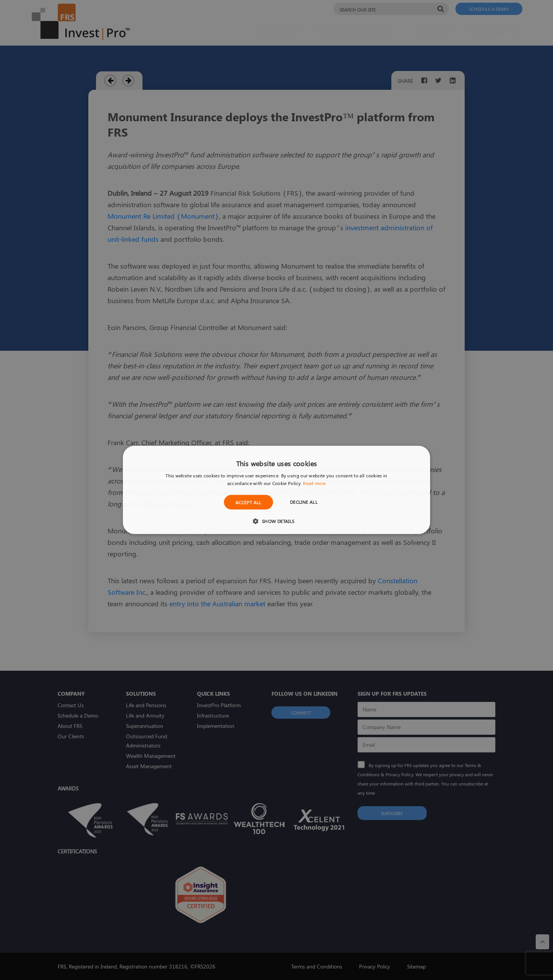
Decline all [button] (304, 502)
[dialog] (276, 490)
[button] (276, 521)
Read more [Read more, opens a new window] (314, 483)
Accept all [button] (248, 502)
